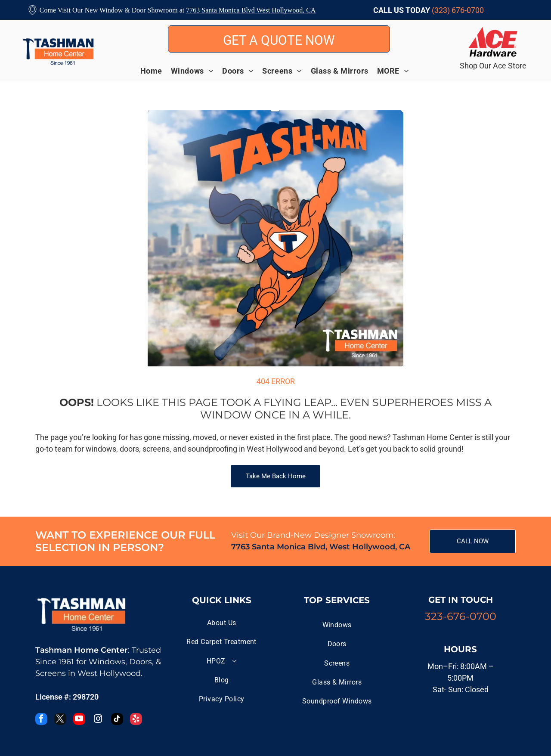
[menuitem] (156, 71)
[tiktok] (117, 720)
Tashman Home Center (82, 650)
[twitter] (60, 720)
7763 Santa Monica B (216, 10)
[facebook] (41, 720)
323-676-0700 (461, 616)
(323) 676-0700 (458, 10)
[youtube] (79, 720)
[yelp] (136, 720)
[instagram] (98, 720)
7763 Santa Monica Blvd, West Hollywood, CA (321, 547)
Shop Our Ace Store (493, 66)
